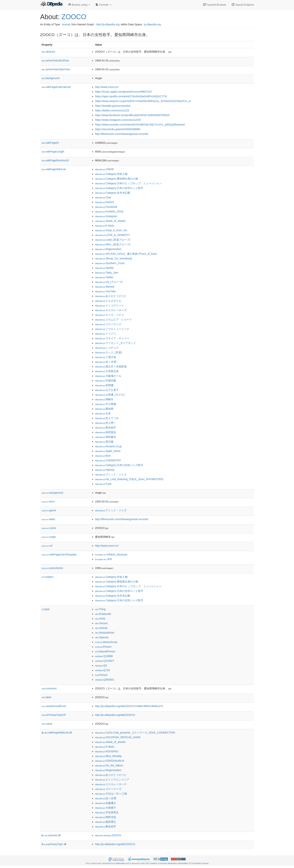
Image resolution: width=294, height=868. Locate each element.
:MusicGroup (106, 642)
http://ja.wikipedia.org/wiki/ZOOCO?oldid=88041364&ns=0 (129, 706)
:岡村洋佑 (106, 817)
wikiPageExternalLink (56, 87)
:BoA (103, 456)
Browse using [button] (79, 5)
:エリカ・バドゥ (109, 315)
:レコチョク (107, 348)
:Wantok (105, 287)
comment (49, 688)
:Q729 (102, 670)
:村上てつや (107, 418)
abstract (48, 52)
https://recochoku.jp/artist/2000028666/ (118, 129)
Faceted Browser (215, 5)
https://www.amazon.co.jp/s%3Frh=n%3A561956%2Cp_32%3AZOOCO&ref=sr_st (143, 101)
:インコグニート (109, 305)
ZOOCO (74, 17)
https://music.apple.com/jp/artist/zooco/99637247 (124, 92)
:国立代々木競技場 (111, 366)
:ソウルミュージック (112, 329)
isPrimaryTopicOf (54, 715)
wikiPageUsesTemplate (59, 554)
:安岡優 (104, 385)
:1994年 (105, 169)
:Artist (100, 619)
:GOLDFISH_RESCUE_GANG (118, 737)
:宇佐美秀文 (107, 812)
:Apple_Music (108, 451)
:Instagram (106, 216)
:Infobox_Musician (111, 554)
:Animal (101, 628)
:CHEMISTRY (108, 460)
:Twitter (104, 277)
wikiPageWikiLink (54, 169)
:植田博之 (106, 822)
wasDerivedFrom (54, 706)
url (47, 546)
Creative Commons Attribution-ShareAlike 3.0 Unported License (179, 863)
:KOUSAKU (107, 751)
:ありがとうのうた (111, 296)
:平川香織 (106, 404)
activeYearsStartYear (56, 69)
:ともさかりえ (108, 301)
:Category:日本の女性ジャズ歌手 (119, 465)
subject (47, 577)
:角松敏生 (106, 437)
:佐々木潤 (106, 362)
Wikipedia (120, 863)
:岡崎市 (104, 399)
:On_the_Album (109, 765)
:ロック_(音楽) (108, 352)
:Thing (100, 609)
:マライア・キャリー (112, 338)
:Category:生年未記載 (113, 193)
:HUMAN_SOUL (109, 212)
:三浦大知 (106, 357)
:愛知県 (104, 409)
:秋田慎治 (106, 432)
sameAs (51, 835)
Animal (66, 24)
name (49, 528)
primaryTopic (54, 844)
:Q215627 (105, 661)
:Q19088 (104, 656)
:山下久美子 (107, 390)
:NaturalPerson (105, 651)
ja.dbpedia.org (153, 24)
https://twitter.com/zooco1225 (112, 110)
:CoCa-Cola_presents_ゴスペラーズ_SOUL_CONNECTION (135, 733)
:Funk (103, 484)
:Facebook (106, 207)
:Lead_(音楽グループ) (113, 240)
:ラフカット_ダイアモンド (115, 343)
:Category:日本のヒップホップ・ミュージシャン (128, 183)
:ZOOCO (108, 835)
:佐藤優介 (106, 803)
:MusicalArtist (105, 633)
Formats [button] (103, 5)
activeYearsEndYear (55, 60)
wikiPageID (50, 143)
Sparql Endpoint (243, 5)
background (51, 78)
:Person (101, 623)
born (48, 502)
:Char (103, 197)
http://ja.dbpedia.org (108, 24)
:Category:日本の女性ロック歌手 (119, 188)
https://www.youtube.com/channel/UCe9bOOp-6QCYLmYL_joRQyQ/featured (140, 125)
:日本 (103, 413)
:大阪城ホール (108, 376)
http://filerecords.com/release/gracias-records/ (122, 134)
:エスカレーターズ (111, 310)
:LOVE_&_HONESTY (112, 235)
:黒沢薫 (104, 442)
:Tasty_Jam (107, 273)
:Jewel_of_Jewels (110, 221)
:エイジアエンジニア (112, 780)
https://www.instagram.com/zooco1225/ (118, 120)
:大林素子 (106, 808)
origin (49, 537)
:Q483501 (105, 680)
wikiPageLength (53, 152)
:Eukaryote (103, 614)
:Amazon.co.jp (108, 446)
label (48, 519)
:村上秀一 (106, 423)
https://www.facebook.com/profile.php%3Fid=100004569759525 (132, 115)
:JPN (103, 559)
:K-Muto (105, 226)
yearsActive (52, 568)
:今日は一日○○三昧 (111, 794)
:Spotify (104, 268)
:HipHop (105, 470)
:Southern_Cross (110, 263)
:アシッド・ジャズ (111, 474)
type (46, 609)
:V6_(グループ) (109, 282)
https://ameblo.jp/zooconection (113, 106)
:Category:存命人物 (111, 174)
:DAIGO (105, 202)
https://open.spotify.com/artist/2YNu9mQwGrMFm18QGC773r (131, 96)
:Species (102, 637)
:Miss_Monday (108, 756)
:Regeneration (108, 249)
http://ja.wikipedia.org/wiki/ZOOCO (115, 715)
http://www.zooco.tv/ (107, 87)
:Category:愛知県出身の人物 (117, 179)
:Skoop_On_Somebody (114, 258)
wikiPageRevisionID (55, 160)
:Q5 (101, 666)
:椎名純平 (106, 428)
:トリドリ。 (107, 334)
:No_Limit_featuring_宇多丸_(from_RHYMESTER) (129, 479)
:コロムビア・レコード (113, 320)
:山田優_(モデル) (110, 395)
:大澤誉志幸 (107, 371)
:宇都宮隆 (106, 381)
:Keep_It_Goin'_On (111, 230)
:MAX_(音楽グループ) (113, 244)
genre (49, 510)
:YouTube (105, 291)
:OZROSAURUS (110, 761)
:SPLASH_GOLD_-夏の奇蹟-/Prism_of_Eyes (126, 254)
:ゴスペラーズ (108, 324)
